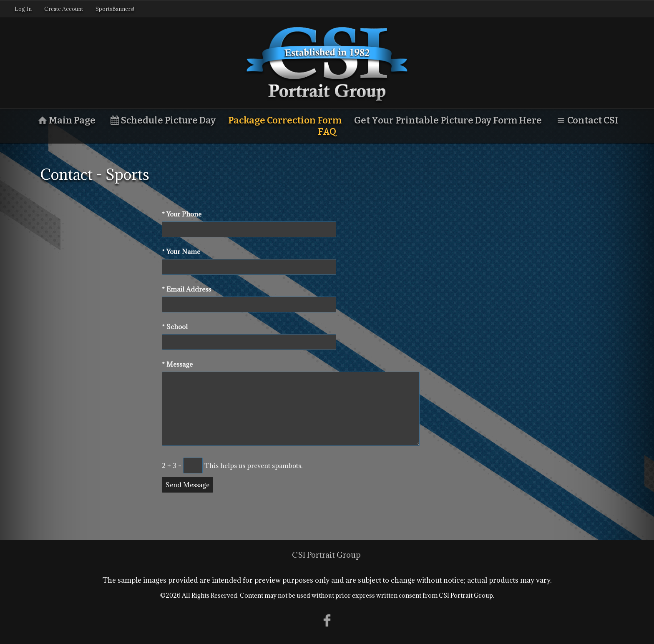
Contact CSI (586, 120)
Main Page (66, 120)
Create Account (64, 9)
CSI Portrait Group (326, 555)
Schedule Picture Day (162, 120)
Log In (23, 9)
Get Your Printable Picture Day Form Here (448, 120)
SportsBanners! (115, 9)
